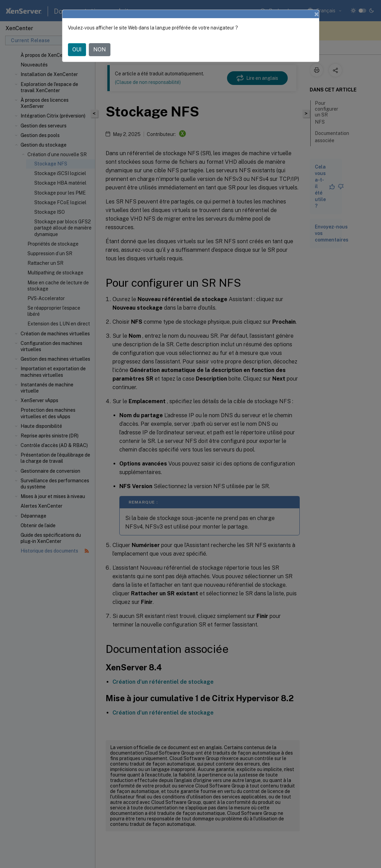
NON (100, 49)
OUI (77, 49)
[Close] (317, 14)
